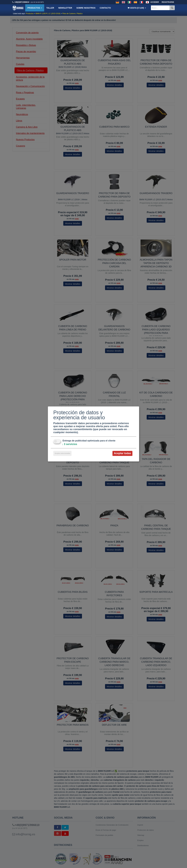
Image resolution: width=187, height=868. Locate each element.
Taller (50, 8)
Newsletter (65, 8)
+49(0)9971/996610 (22, 2)
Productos (35, 8)
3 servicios (69, 444)
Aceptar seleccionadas (62, 453)
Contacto (105, 8)
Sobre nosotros (86, 8)
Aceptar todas (122, 453)
